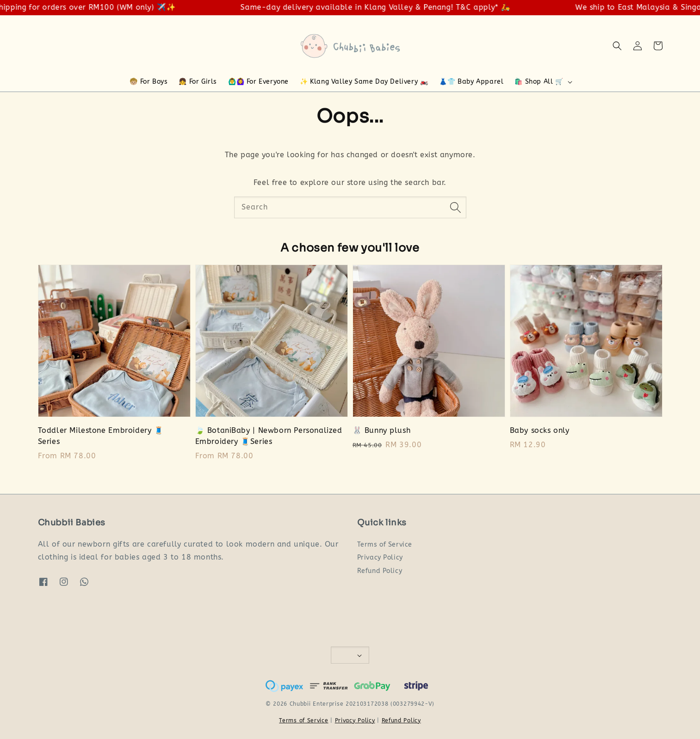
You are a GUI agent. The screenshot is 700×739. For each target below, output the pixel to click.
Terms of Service (385, 545)
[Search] (456, 207)
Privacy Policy (380, 557)
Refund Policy (380, 571)
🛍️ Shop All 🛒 (539, 82)
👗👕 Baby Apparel (471, 82)
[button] (617, 46)
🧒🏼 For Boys (149, 82)
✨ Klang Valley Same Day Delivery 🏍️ (364, 82)
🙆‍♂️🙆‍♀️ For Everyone (258, 82)
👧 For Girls (198, 82)
